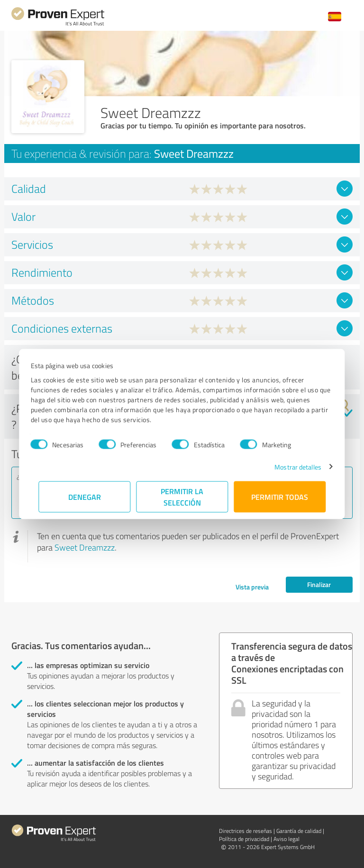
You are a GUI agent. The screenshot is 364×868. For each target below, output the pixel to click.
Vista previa (252, 587)
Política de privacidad (244, 839)
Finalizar (319, 584)
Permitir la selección (182, 496)
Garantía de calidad (299, 831)
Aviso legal (287, 839)
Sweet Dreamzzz (85, 547)
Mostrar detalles (290, 466)
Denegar (85, 496)
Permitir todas (280, 496)
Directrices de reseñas (246, 831)
